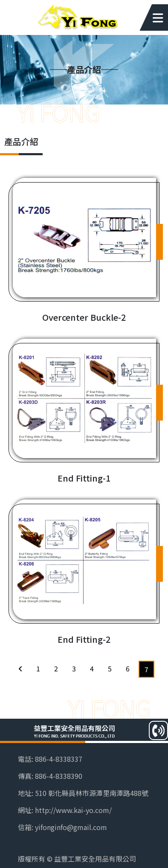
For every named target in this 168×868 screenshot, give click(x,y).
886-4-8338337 (59, 759)
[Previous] (20, 668)
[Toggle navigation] (151, 17)
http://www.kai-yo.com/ (73, 810)
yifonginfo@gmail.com (71, 827)
